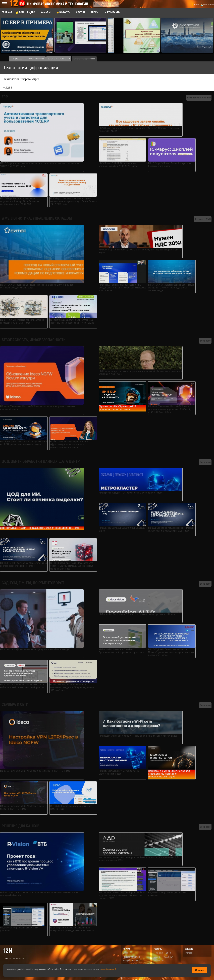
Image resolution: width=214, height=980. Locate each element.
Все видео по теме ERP (199, 98)
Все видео (205, 341)
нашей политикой (109, 969)
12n (7, 951)
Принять (200, 970)
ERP (5, 97)
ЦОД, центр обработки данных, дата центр (41, 461)
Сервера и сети (15, 705)
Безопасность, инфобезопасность (34, 340)
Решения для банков (21, 826)
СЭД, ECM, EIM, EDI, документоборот (33, 583)
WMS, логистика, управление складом (37, 218)
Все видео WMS (203, 219)
